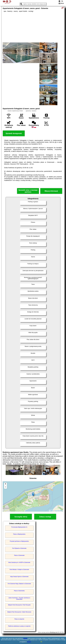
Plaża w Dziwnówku (19, 591)
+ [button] (6, 484)
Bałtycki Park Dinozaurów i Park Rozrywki (19, 605)
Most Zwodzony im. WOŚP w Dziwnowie (19, 562)
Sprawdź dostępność (14, 133)
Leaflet (51, 511)
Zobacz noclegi (45, 517)
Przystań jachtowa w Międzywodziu (19, 541)
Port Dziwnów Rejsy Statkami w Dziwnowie (19, 584)
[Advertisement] (33, 27)
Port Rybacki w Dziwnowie (19, 548)
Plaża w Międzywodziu (19, 534)
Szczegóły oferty (21, 517)
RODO (29, 642)
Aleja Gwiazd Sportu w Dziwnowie (19, 577)
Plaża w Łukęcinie (19, 619)
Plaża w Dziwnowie (19, 555)
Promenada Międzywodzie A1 (19, 527)
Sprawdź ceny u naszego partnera (28, 191)
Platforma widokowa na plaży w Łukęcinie (19, 626)
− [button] (6, 487)
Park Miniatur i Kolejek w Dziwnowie (19, 570)
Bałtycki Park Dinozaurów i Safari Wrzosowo (19, 612)
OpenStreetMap (59, 511)
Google (25, 638)
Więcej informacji (51, 191)
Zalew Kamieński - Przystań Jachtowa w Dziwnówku (19, 599)
